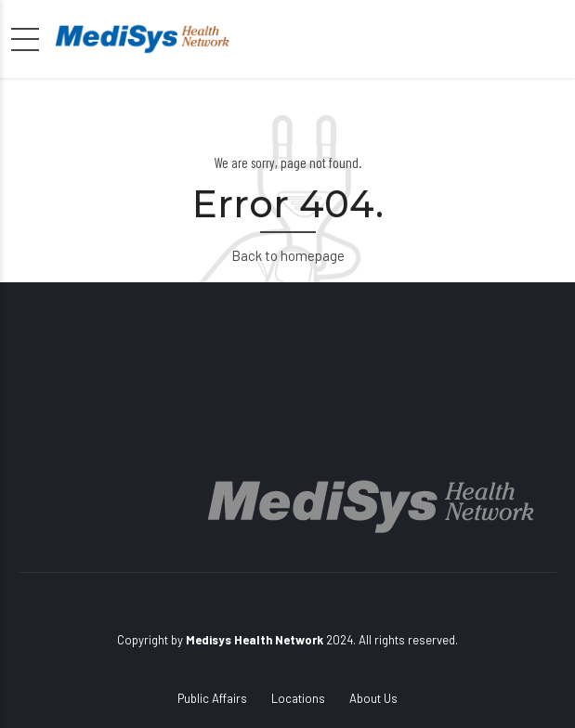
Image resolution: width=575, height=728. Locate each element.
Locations (298, 698)
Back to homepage (288, 255)
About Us (373, 698)
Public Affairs (212, 698)
